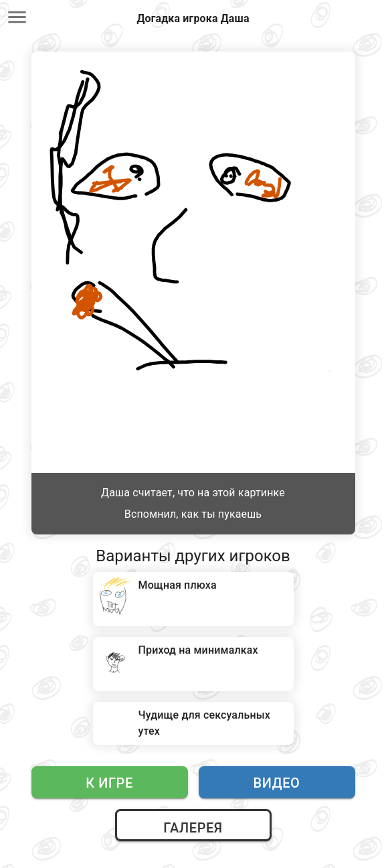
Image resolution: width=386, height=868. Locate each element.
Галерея (193, 828)
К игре (109, 783)
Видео (277, 783)
